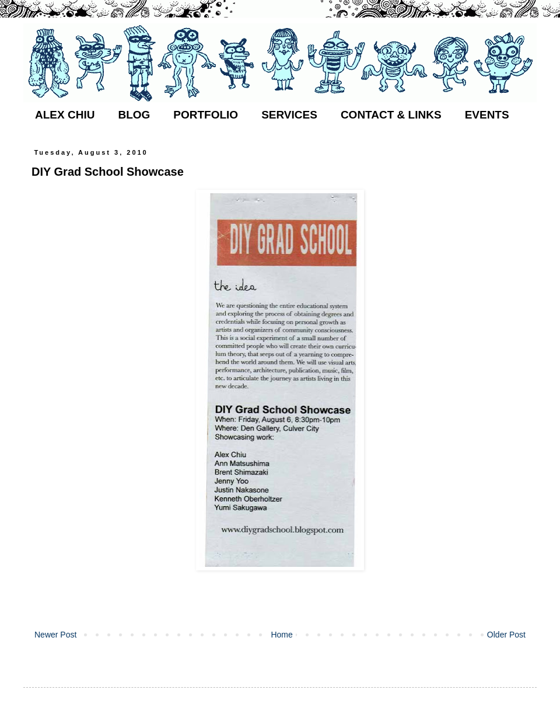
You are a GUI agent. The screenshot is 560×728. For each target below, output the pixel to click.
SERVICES (289, 115)
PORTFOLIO (206, 115)
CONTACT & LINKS (391, 115)
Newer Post (55, 635)
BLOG (134, 115)
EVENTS (487, 115)
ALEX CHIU (65, 115)
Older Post (506, 635)
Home (281, 635)
